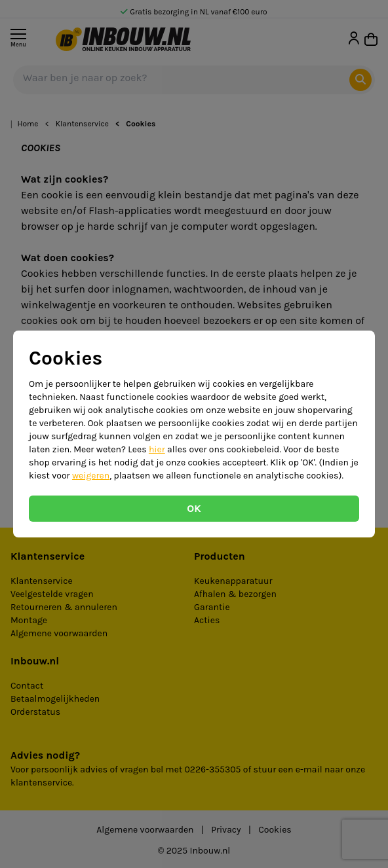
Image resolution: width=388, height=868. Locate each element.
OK (194, 508)
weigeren (91, 476)
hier (157, 449)
